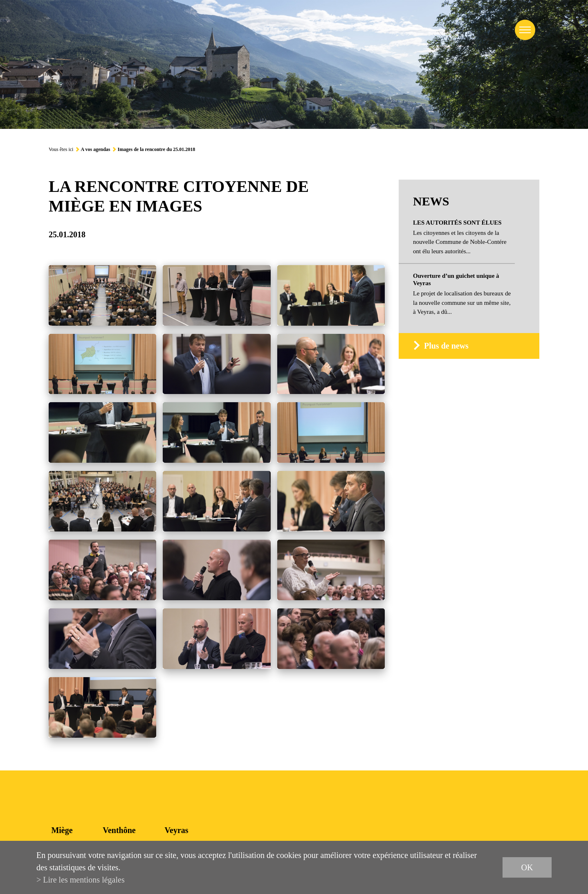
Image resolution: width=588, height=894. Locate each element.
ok (527, 867)
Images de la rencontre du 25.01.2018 (156, 149)
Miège (62, 830)
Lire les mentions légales (84, 880)
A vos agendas (95, 149)
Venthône (119, 830)
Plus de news (446, 346)
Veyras (176, 830)
